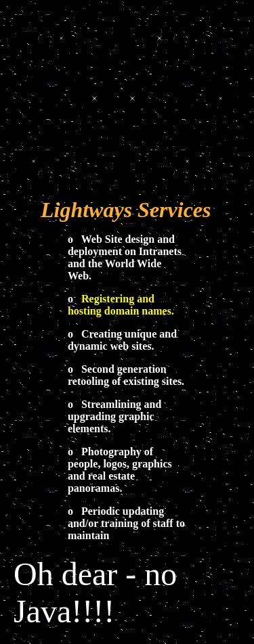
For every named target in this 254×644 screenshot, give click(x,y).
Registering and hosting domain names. (121, 305)
